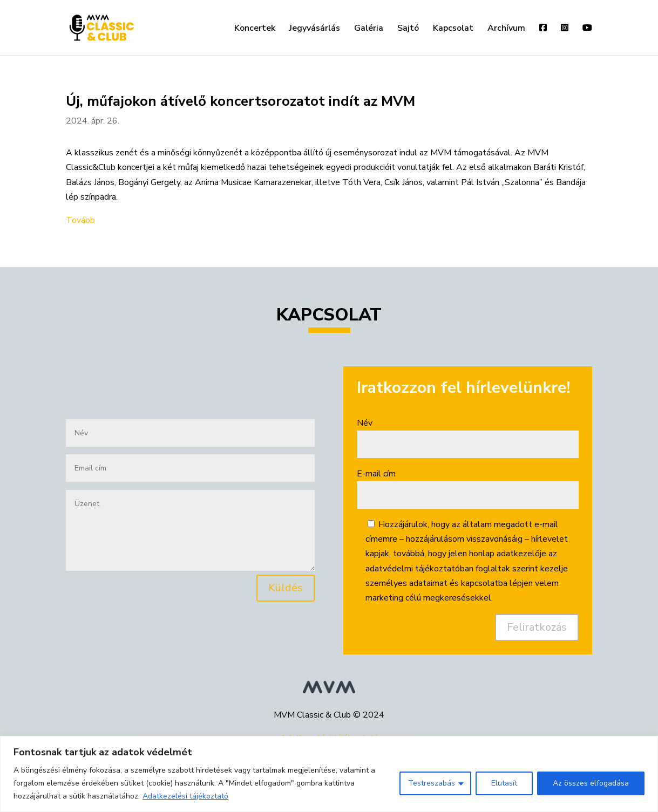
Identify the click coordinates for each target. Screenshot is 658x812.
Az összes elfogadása (591, 783)
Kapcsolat (453, 29)
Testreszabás (432, 783)
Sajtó (408, 29)
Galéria (369, 29)
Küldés (286, 588)
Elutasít (504, 783)
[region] (329, 774)
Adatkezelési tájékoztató (185, 796)
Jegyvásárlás (315, 29)
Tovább (80, 220)
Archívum (506, 29)
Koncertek (255, 29)
